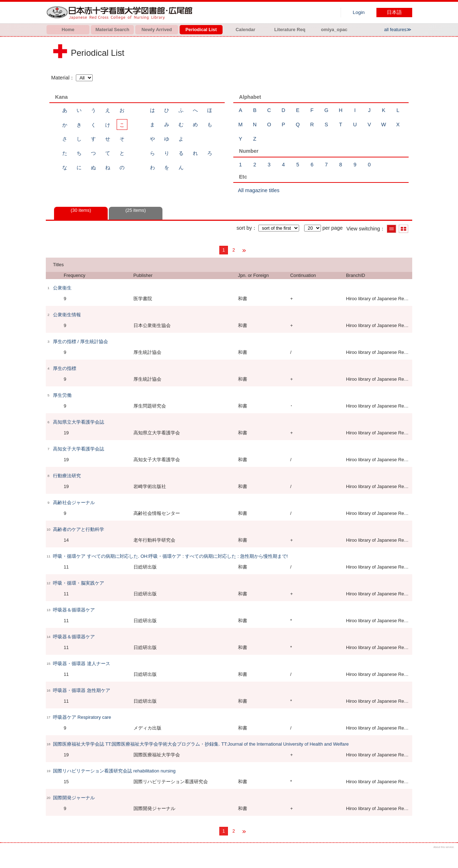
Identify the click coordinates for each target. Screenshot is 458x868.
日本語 (394, 12)
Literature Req (290, 30)
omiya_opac (334, 30)
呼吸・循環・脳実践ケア (79, 583)
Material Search (113, 30)
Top (446, 856)
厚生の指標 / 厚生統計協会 (81, 342)
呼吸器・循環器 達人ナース (82, 664)
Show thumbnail (403, 229)
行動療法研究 (67, 476)
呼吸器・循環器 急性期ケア (82, 690)
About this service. (444, 847)
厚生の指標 (65, 368)
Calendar (246, 30)
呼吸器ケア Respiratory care (82, 717)
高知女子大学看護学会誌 (79, 449)
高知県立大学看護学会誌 (79, 422)
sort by (244, 228)
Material (60, 78)
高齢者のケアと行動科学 (79, 529)
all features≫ (398, 30)
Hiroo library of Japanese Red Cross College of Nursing (121, 13)
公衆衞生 (62, 288)
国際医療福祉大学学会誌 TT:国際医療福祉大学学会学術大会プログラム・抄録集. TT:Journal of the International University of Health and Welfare (201, 744)
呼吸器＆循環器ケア (74, 610)
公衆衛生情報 (67, 315)
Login (359, 12)
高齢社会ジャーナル (74, 503)
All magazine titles (259, 190)
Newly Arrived (157, 30)
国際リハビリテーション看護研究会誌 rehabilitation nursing (114, 771)
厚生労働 (62, 395)
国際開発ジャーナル (74, 798)
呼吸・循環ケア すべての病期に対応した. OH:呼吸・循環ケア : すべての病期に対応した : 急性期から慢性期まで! (170, 556)
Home (68, 30)
